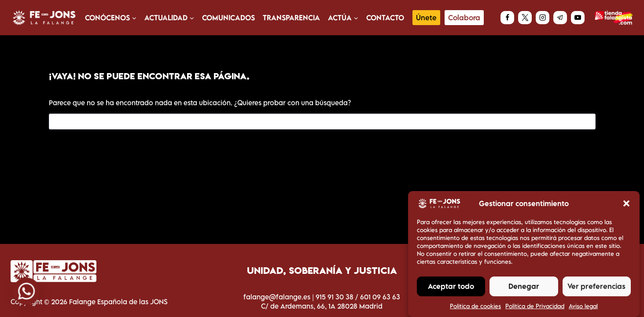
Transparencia (291, 18)
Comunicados (228, 18)
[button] (626, 207)
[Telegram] (560, 18)
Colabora (464, 18)
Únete (426, 18)
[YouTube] (578, 18)
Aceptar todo (451, 290)
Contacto (385, 18)
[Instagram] (543, 18)
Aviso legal (583, 310)
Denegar (524, 290)
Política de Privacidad (535, 310)
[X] (525, 18)
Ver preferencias (596, 290)
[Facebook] (507, 18)
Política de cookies (475, 310)
